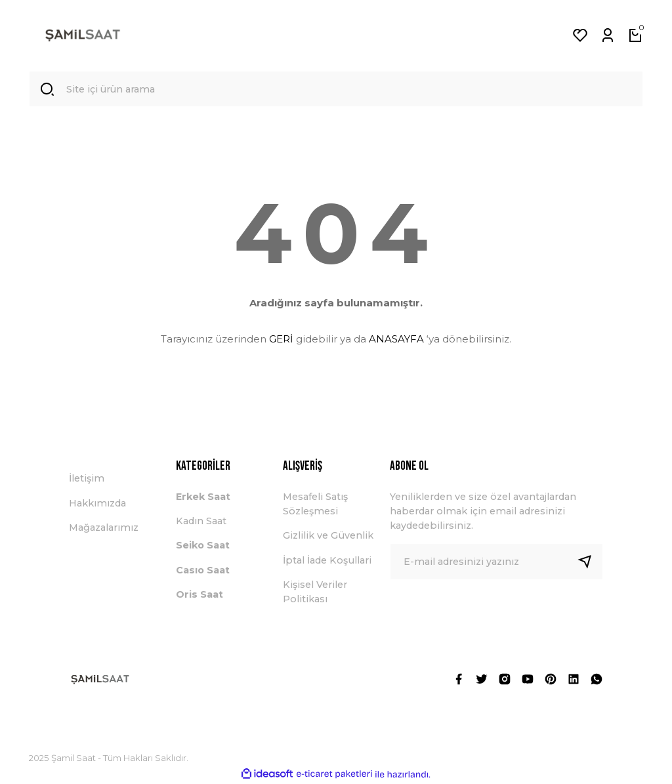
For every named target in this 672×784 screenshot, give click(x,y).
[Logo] (83, 35)
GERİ (281, 339)
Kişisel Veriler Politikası (315, 592)
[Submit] (590, 562)
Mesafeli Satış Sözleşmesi (315, 504)
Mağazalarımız (104, 528)
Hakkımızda (97, 503)
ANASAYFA (396, 339)
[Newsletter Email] (496, 562)
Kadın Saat (201, 522)
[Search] (336, 89)
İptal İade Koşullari (327, 560)
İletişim (87, 479)
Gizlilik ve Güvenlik (328, 536)
